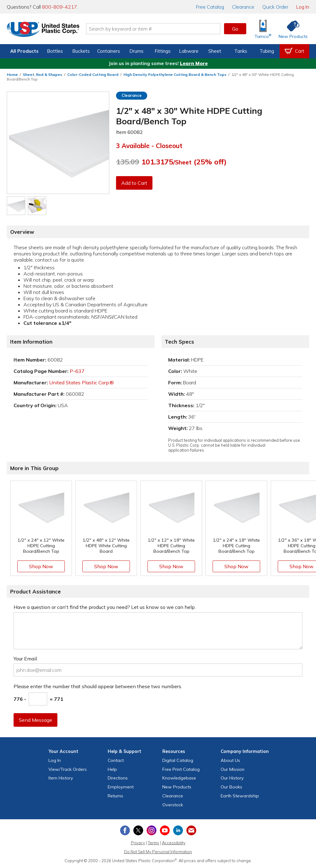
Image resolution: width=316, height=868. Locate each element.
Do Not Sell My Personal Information (158, 852)
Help (112, 769)
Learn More (194, 63)
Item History (61, 778)
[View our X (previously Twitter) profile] (138, 830)
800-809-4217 (60, 7)
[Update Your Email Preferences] (191, 830)
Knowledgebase (179, 778)
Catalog (210, 7)
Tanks (241, 51)
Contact (116, 760)
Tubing (267, 51)
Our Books (231, 787)
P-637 (77, 371)
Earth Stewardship (240, 796)
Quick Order (275, 7)
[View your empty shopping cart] (294, 51)
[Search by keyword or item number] (153, 29)
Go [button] (235, 29)
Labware (189, 51)
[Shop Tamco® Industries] (263, 29)
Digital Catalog (178, 760)
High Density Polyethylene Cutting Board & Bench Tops (175, 74)
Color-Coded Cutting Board (93, 74)
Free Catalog (181, 769)
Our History (232, 778)
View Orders (68, 769)
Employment (121, 787)
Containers (109, 51)
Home (12, 74)
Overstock (173, 805)
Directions (118, 778)
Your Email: (26, 659)
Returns (115, 796)
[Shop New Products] (291, 29)
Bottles (55, 51)
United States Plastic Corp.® (81, 382)
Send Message (35, 720)
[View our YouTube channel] (165, 830)
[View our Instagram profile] (152, 830)
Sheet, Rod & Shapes (43, 74)
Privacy (138, 843)
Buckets (81, 51)
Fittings (163, 51)
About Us (230, 760)
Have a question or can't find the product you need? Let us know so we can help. (105, 607)
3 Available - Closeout (149, 146)
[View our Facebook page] (125, 830)
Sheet (215, 51)
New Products (177, 787)
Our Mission (233, 769)
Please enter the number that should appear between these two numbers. (98, 686)
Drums (136, 51)
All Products (24, 51)
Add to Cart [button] (134, 183)
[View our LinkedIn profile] (178, 830)
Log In (303, 7)
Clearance (243, 7)
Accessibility (174, 843)
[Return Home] (43, 30)
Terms (154, 843)
